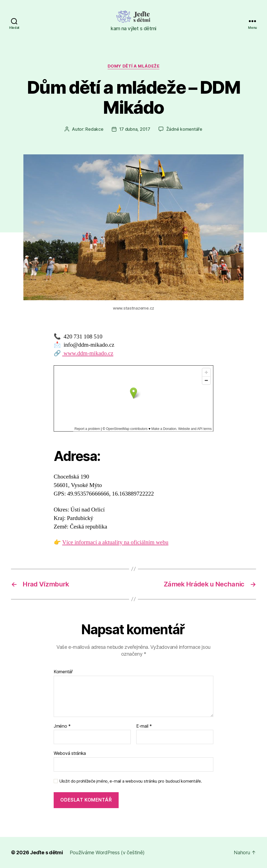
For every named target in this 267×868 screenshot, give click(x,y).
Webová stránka (70, 753)
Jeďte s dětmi (47, 852)
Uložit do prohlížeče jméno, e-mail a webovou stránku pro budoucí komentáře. (131, 781)
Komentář (63, 672)
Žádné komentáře (184, 129)
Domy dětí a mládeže (133, 66)
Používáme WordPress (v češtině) (107, 852)
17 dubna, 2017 (135, 129)
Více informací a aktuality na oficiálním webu (115, 542)
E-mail (144, 726)
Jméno (62, 726)
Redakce (94, 129)
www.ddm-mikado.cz (88, 353)
